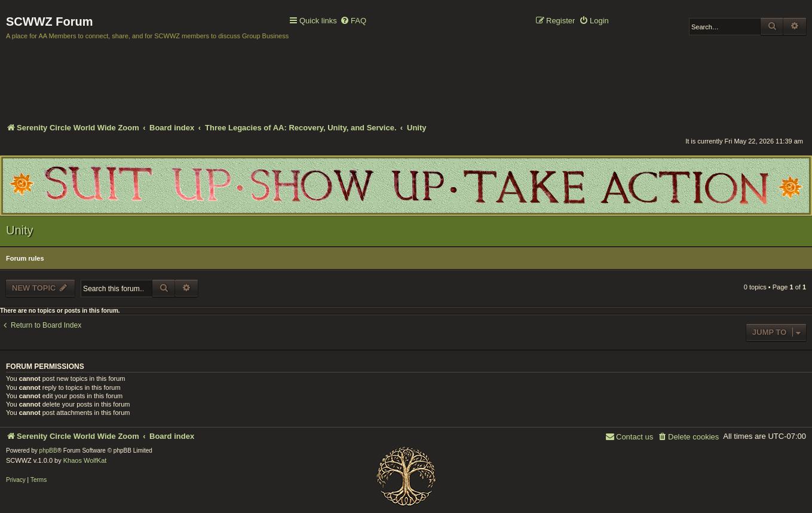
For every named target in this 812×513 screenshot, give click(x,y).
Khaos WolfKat (85, 460)
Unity (20, 230)
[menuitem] (353, 21)
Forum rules (25, 258)
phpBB (48, 451)
